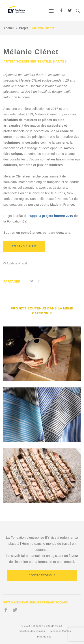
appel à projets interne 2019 (52, 216)
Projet (24, 28)
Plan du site (44, 637)
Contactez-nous (42, 575)
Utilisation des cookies (31, 631)
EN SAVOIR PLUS (24, 246)
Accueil (9, 28)
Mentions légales (61, 631)
